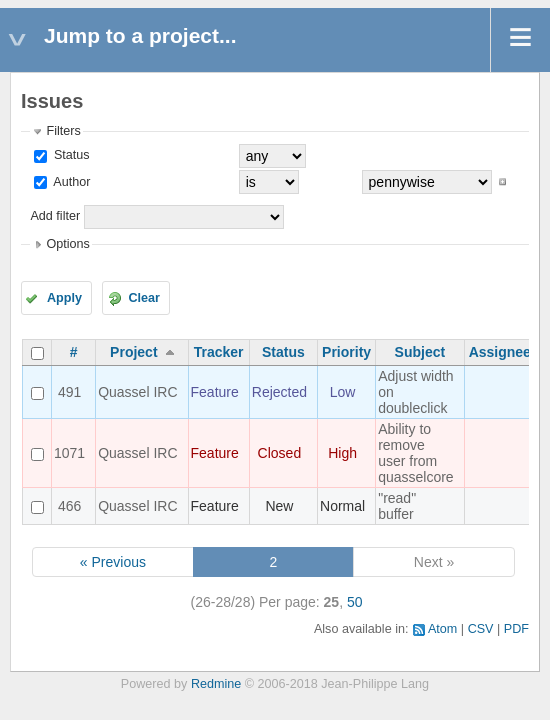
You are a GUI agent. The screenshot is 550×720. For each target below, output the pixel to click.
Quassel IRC (137, 392)
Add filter (55, 216)
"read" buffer (397, 506)
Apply (64, 298)
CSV (481, 629)
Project (133, 352)
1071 (69, 453)
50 (355, 602)
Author (70, 182)
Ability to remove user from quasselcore (416, 453)
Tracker (219, 352)
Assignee (500, 352)
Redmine (216, 684)
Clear (144, 298)
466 (69, 506)
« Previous (113, 562)
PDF (516, 629)
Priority (346, 352)
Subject (420, 352)
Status (69, 155)
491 (69, 392)
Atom (442, 629)
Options (67, 244)
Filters (63, 131)
